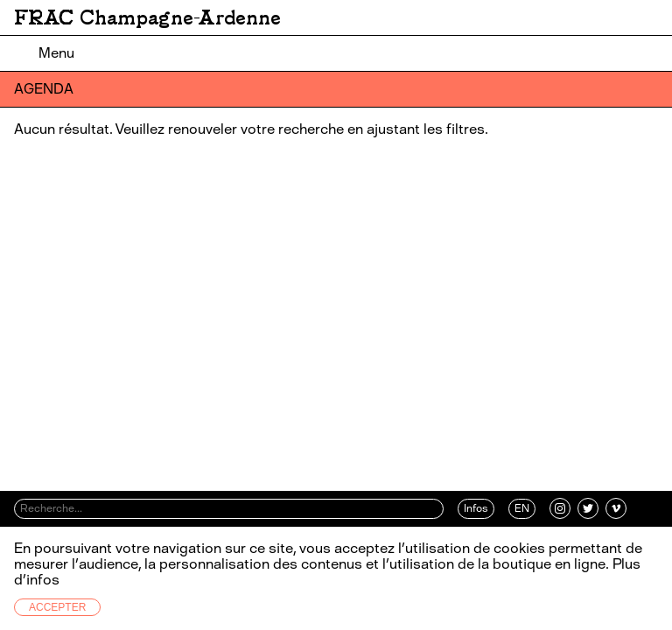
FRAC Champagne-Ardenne (147, 17)
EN (522, 508)
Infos (476, 508)
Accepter (57, 607)
